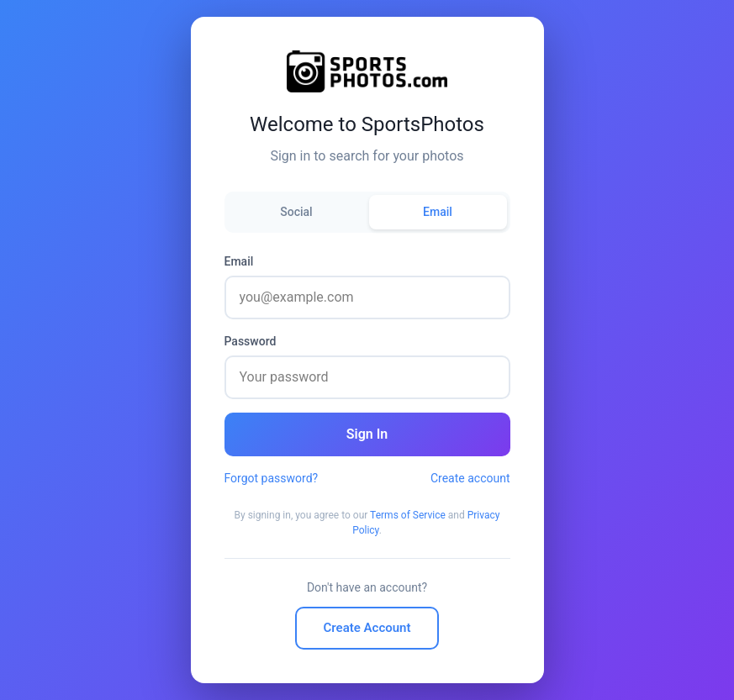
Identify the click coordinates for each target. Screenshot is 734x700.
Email (438, 212)
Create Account (367, 628)
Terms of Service (408, 515)
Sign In (367, 434)
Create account (470, 478)
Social (296, 212)
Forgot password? (272, 478)
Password (251, 341)
